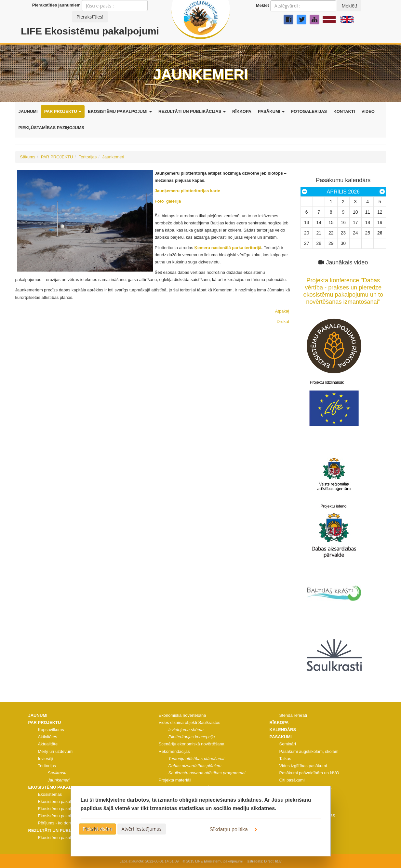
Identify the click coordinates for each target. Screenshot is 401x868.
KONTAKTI (344, 111)
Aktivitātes (48, 737)
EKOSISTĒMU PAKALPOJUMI (120, 111)
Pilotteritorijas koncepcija (192, 737)
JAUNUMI (28, 111)
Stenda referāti (293, 715)
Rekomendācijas (174, 751)
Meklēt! (349, 6)
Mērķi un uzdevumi (56, 751)
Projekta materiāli (175, 780)
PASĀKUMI (271, 111)
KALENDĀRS (283, 730)
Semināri (288, 744)
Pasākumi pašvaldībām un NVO (309, 773)
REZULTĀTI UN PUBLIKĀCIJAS (192, 111)
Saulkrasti (57, 773)
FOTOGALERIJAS (309, 111)
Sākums (28, 157)
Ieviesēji (46, 759)
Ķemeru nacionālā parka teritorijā (228, 248)
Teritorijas (88, 157)
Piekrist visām (98, 829)
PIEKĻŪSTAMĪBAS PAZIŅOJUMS (51, 128)
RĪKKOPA (242, 111)
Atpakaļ (282, 311)
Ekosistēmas (50, 794)
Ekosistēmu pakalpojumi (61, 801)
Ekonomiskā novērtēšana (182, 715)
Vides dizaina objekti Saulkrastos (190, 722)
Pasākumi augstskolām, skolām (309, 751)
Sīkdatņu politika (235, 830)
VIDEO (368, 111)
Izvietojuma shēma (186, 730)
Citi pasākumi (292, 780)
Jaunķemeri (113, 157)
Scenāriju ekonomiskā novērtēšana (192, 744)
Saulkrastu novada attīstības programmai (207, 773)
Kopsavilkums (51, 730)
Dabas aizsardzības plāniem (195, 766)
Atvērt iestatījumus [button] (142, 829)
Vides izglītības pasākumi (303, 766)
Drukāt (283, 321)
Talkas (285, 759)
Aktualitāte (48, 744)
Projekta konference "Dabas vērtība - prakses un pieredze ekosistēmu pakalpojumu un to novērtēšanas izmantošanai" (343, 287)
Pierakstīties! (90, 17)
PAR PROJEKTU (63, 111)
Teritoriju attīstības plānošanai (196, 759)
